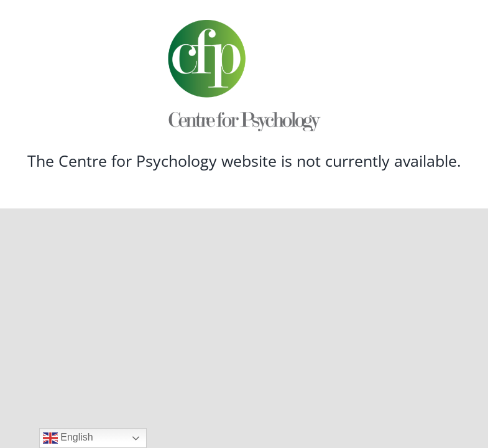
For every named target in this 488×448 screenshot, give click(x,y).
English (68, 438)
